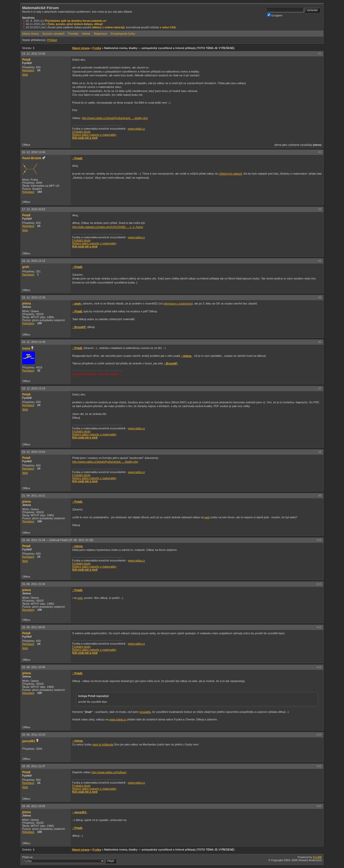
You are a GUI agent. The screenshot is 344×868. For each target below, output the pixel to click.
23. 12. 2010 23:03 (34, 452)
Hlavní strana (30, 34)
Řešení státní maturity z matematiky (94, 135)
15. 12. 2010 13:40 (34, 152)
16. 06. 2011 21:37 (34, 766)
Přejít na (69, 859)
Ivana (26, 348)
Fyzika (97, 48)
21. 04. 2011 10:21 (34, 496)
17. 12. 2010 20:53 (34, 209)
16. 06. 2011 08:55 (34, 627)
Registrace (100, 34)
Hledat (86, 34)
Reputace (28, 70)
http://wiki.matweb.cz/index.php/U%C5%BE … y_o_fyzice (108, 227)
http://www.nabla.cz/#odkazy (109, 772)
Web (25, 75)
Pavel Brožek (32, 158)
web (207, 517)
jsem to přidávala (103, 744)
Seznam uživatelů (53, 34)
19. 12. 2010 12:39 (34, 297)
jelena (27, 303)
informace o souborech (178, 303)
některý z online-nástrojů (108, 27)
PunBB (317, 857)
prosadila (145, 712)
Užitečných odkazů (230, 174)
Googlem (275, 15)
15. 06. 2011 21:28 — (58, 540)
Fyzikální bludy (81, 132)
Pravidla (73, 34)
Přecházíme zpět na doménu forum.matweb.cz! (76, 21)
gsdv (26, 267)
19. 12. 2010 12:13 (34, 261)
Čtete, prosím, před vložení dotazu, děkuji (75, 24)
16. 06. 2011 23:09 (34, 806)
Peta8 (26, 60)
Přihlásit (52, 40)
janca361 (29, 741)
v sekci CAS (168, 27)
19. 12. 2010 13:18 (34, 388)
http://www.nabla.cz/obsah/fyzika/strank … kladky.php (115, 118)
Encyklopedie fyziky (123, 34)
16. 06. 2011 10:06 (34, 667)
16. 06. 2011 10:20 (34, 735)
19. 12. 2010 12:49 (34, 342)
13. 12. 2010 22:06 (34, 54)
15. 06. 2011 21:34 (34, 584)
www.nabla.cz (137, 129)
